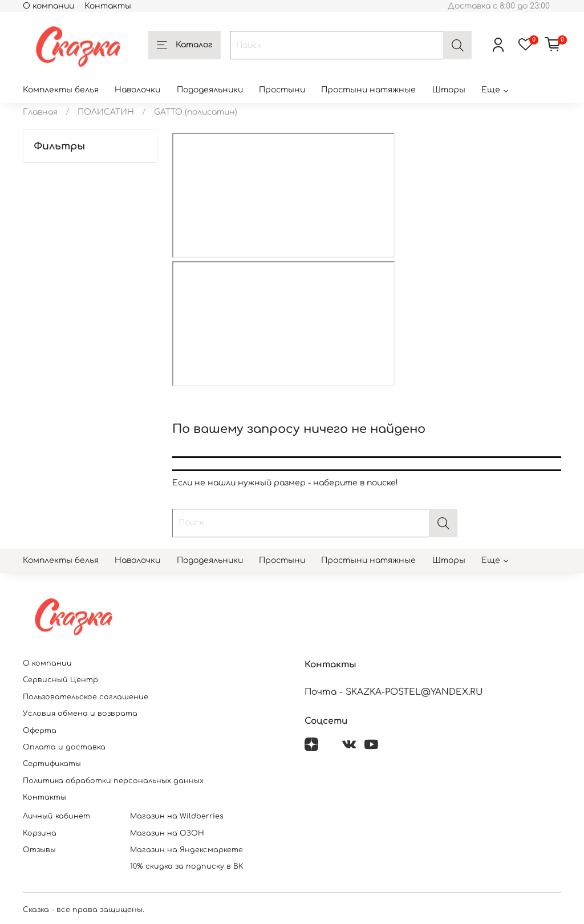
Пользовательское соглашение (86, 697)
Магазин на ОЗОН (167, 833)
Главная (40, 112)
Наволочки (137, 90)
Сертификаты (52, 764)
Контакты (108, 6)
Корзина (40, 833)
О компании (48, 6)
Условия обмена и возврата (80, 714)
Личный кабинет (56, 816)
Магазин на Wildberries (177, 816)
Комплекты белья (61, 90)
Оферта (40, 731)
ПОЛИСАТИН (106, 112)
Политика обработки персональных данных (113, 781)
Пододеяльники (210, 90)
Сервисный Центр (60, 680)
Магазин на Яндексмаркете (186, 850)
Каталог (184, 46)
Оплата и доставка (64, 747)
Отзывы (39, 850)
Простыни (282, 90)
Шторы (449, 90)
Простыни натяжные (368, 90)
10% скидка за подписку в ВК (187, 866)
